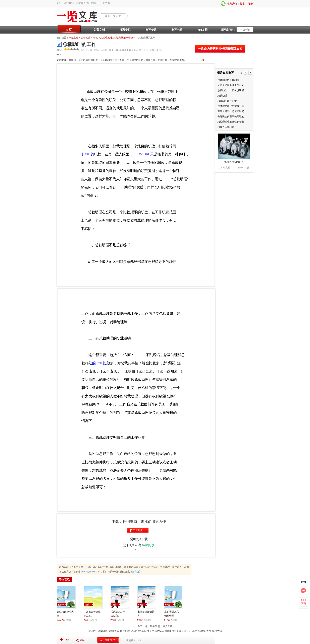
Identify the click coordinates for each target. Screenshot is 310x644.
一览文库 (74, 38)
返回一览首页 (113, 16)
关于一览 (142, 626)
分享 (82, 640)
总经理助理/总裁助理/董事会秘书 (118, 38)
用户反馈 (168, 626)
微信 (223, 4)
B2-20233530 (215, 631)
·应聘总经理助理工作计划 (230, 85)
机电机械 (85, 38)
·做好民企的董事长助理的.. (231, 116)
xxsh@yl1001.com (90, 572)
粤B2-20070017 (200, 631)
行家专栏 (125, 30)
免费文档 (99, 30)
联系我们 (155, 626)
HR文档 (203, 30)
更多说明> (136, 572)
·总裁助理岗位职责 (227, 101)
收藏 (67, 640)
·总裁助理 (222, 96)
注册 (250, 4)
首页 (69, 30)
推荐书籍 (177, 30)
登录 (242, 4)
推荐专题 (151, 30)
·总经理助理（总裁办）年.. (231, 106)
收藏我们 (232, 4)
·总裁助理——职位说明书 (230, 90)
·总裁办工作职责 (226, 127)
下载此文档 (138, 531)
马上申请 (245, 30)
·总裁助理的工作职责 (228, 80)
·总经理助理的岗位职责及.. (231, 122)
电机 (95, 38)
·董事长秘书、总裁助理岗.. (231, 111)
